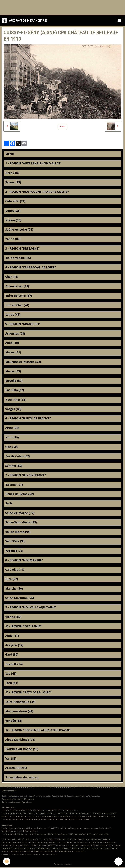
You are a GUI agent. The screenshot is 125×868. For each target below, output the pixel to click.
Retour (62, 126)
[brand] (25, 21)
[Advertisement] (59, 7)
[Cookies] (7, 861)
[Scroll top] (118, 862)
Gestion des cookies (62, 864)
